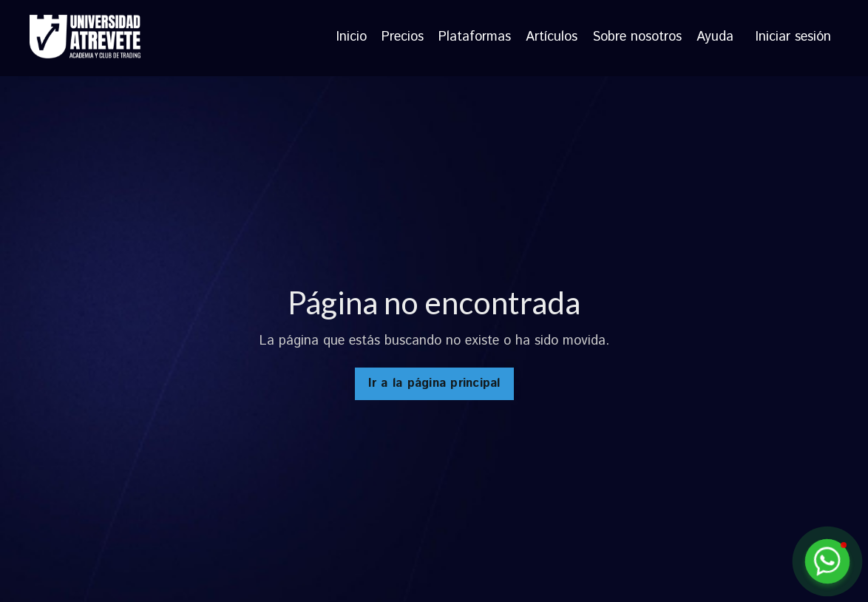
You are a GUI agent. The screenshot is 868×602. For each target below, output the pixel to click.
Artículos (552, 38)
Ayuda (715, 38)
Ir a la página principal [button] (434, 383)
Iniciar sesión (793, 37)
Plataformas (475, 38)
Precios (403, 38)
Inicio (352, 38)
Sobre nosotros (637, 38)
